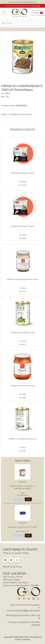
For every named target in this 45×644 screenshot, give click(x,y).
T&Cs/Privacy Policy (12, 567)
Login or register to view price (16, 114)
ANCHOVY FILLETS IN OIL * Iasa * (23, 527)
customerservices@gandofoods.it (22, 2)
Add (28, 499)
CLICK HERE (36, 6)
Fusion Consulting (22, 639)
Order (38, 13)
